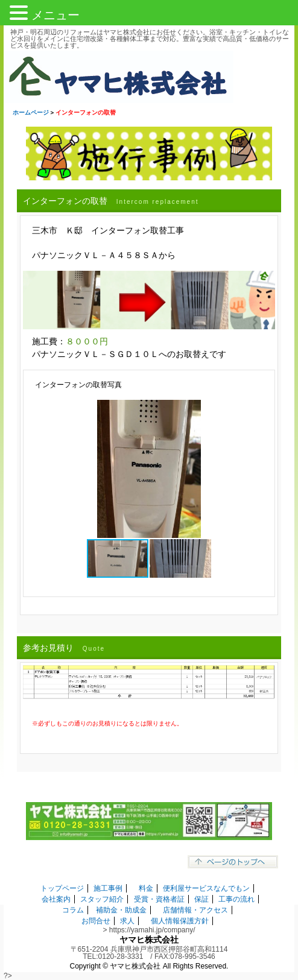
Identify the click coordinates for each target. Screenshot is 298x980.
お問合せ (96, 921)
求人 (127, 921)
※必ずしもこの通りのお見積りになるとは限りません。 (107, 723)
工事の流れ (236, 899)
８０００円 (87, 341)
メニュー (55, 15)
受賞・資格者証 (159, 899)
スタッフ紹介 (102, 899)
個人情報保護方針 (180, 921)
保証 (201, 899)
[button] (261, 411)
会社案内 (56, 899)
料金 (146, 888)
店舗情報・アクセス (195, 910)
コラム (73, 910)
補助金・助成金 (121, 910)
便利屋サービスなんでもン (206, 888)
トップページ (62, 888)
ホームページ (31, 112)
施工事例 (108, 888)
